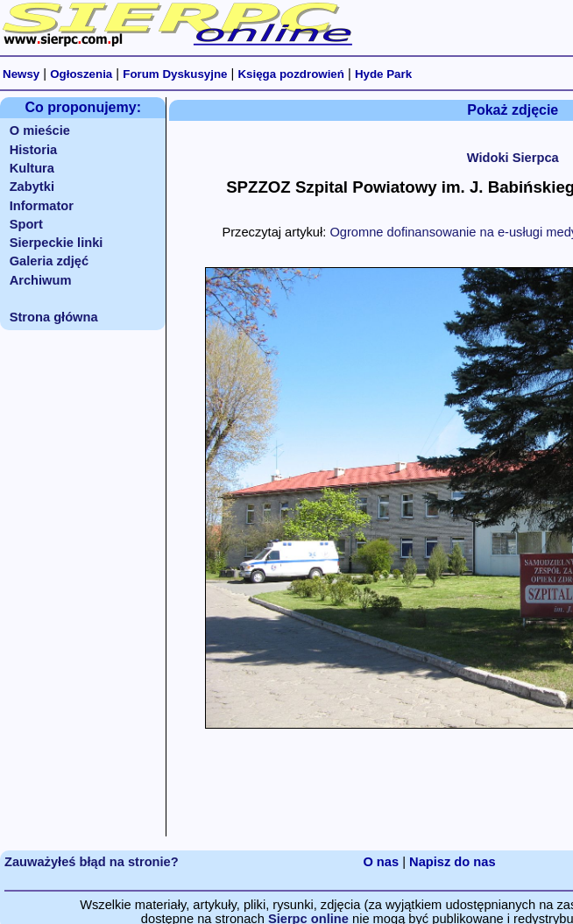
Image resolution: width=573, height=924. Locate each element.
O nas (381, 862)
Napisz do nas (453, 862)
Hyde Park (383, 74)
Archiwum (41, 280)
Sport (26, 224)
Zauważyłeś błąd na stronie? (92, 862)
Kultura (32, 168)
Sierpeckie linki (57, 243)
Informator (42, 206)
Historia (34, 150)
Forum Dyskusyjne (175, 74)
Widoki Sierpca (513, 158)
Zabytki (32, 187)
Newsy (21, 74)
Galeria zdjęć (49, 261)
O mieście (40, 130)
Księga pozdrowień (290, 74)
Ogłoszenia (81, 74)
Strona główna (54, 317)
